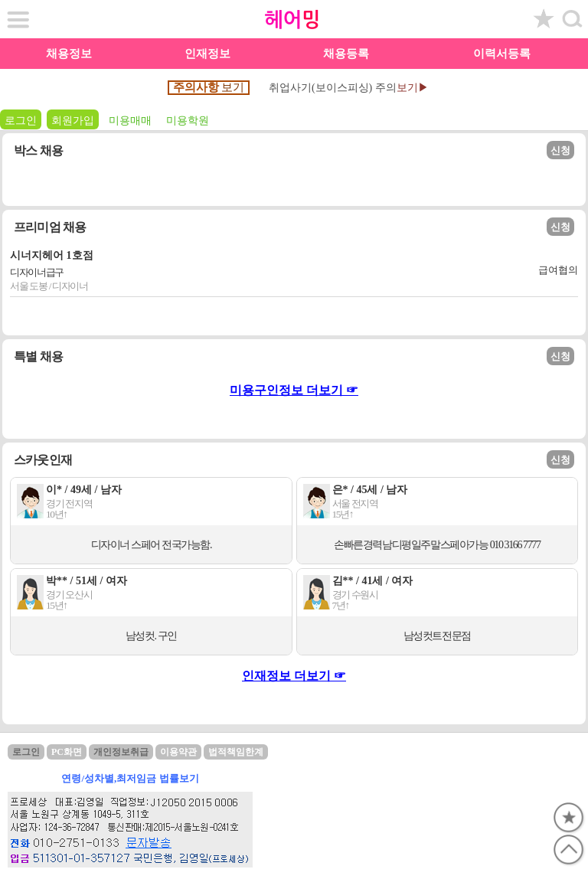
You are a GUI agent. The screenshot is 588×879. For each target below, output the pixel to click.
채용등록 (346, 54)
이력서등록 (502, 54)
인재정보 (207, 54)
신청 (560, 150)
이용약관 (178, 752)
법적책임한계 (236, 752)
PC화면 (67, 752)
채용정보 (69, 54)
